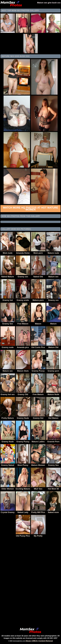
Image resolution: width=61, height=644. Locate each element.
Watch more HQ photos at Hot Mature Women (30, 209)
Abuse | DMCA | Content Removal (39, 641)
